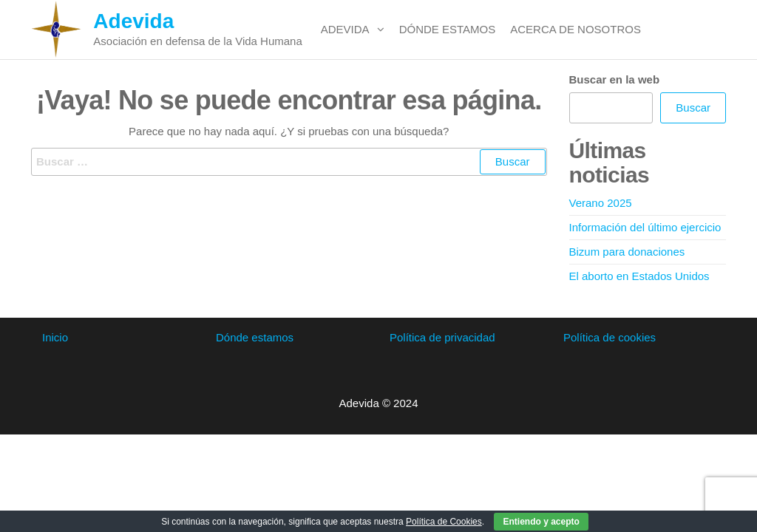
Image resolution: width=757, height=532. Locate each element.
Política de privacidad (442, 337)
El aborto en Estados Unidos (639, 276)
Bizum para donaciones (627, 252)
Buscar (693, 108)
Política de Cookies (444, 522)
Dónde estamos (448, 29)
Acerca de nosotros (576, 29)
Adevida (133, 21)
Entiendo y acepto (541, 522)
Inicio (55, 337)
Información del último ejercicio (645, 227)
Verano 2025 (601, 203)
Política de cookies (610, 337)
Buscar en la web (615, 79)
